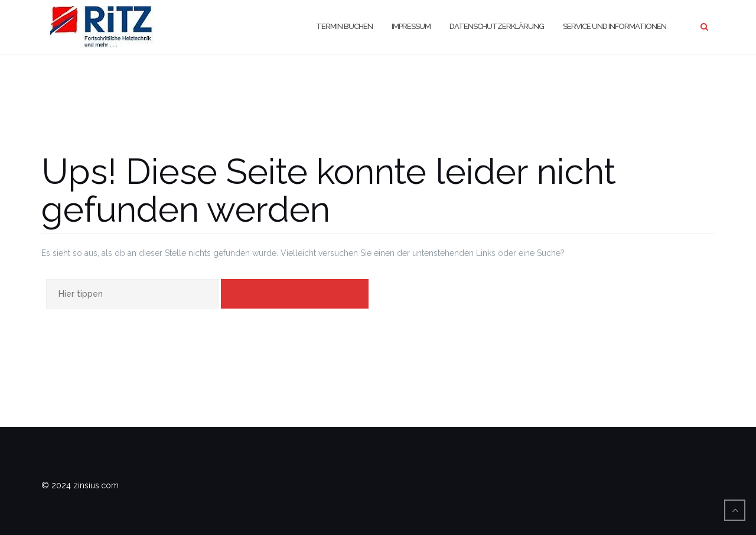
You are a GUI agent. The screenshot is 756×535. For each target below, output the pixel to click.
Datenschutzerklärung (497, 26)
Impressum (411, 26)
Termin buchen (344, 26)
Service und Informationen (615, 26)
